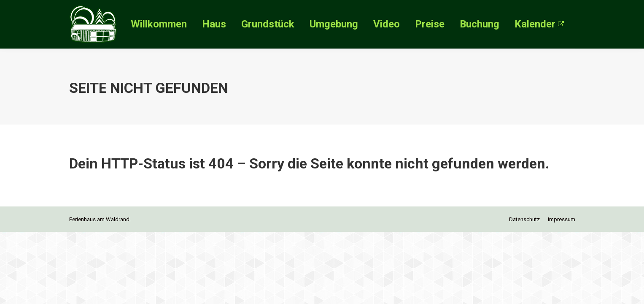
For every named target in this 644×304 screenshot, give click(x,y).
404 (221, 163)
